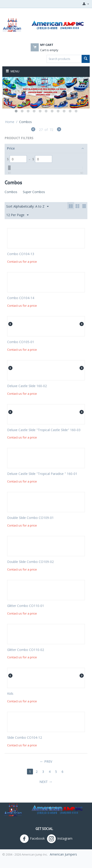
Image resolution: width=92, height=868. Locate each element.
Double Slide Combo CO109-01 (30, 518)
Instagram (60, 839)
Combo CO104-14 (21, 298)
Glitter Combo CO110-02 (26, 650)
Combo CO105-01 (21, 342)
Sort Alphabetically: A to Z (27, 207)
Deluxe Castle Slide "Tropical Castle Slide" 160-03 (44, 430)
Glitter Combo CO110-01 (26, 606)
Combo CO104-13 (21, 254)
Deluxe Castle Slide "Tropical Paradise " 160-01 (42, 474)
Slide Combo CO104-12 (25, 738)
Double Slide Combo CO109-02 (30, 562)
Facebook (32, 839)
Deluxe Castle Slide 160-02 (27, 386)
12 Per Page (17, 215)
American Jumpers (63, 854)
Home (10, 122)
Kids (10, 694)
